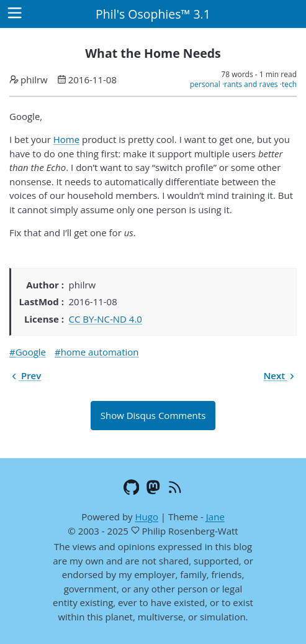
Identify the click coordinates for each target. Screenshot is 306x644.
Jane (215, 517)
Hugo (146, 517)
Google (31, 352)
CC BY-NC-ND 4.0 (106, 319)
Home (66, 139)
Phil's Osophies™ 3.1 (153, 14)
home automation (100, 352)
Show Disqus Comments (153, 415)
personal (205, 84)
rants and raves (251, 84)
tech (289, 84)
